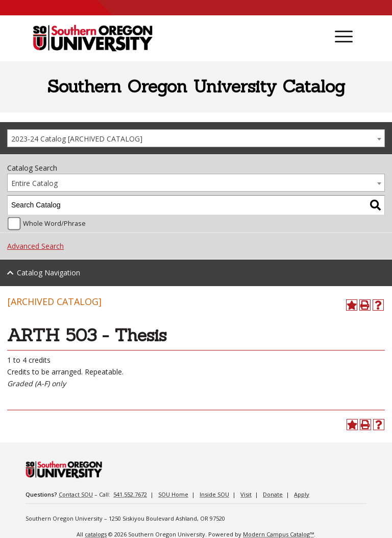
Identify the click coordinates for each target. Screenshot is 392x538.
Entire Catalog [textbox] (34, 183)
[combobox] (196, 138)
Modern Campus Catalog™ (278, 534)
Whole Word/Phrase (54, 224)
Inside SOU (214, 494)
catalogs (96, 534)
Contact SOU (76, 494)
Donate (273, 494)
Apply (302, 494)
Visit (246, 494)
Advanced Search (35, 246)
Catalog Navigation (48, 273)
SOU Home (173, 494)
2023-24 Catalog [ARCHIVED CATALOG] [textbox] (77, 139)
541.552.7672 (130, 494)
